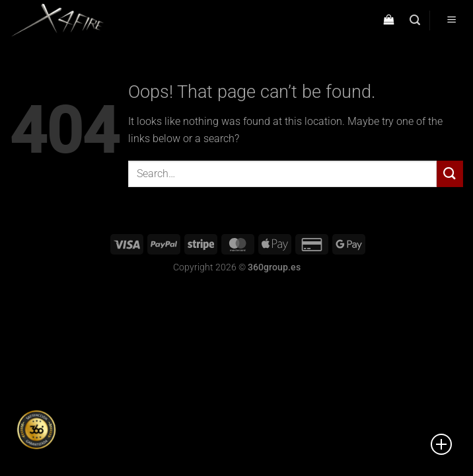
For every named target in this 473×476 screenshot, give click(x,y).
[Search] (415, 20)
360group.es (274, 267)
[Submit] (450, 174)
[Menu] (451, 21)
